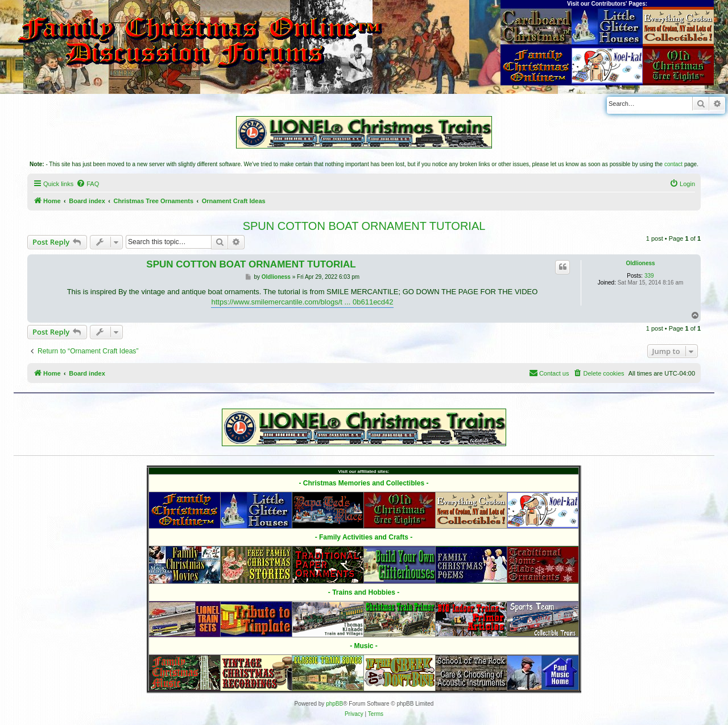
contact (673, 164)
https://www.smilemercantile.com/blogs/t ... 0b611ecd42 (302, 302)
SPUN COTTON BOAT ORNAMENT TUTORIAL (364, 226)
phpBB (334, 704)
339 (649, 276)
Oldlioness (640, 263)
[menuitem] (88, 184)
